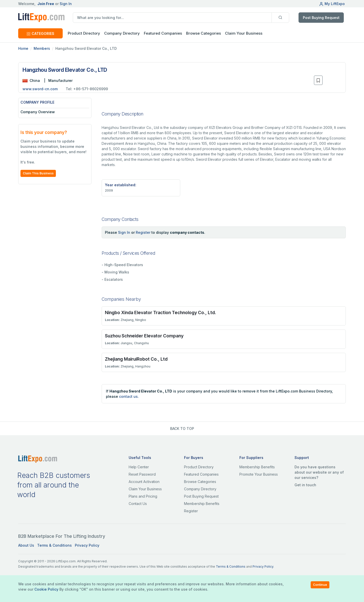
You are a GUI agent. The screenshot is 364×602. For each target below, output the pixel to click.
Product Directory (199, 467)
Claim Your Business (244, 33)
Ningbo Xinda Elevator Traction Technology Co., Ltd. (161, 312)
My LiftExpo (332, 4)
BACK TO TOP (182, 429)
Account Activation (144, 482)
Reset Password (142, 474)
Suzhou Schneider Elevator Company (144, 336)
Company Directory (122, 33)
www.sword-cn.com (40, 89)
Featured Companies (163, 33)
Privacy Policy (87, 545)
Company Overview (38, 112)
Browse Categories (203, 33)
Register (143, 232)
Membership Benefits (202, 504)
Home (23, 48)
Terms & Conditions (54, 545)
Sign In (66, 4)
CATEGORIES (40, 33)
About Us (26, 545)
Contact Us (138, 504)
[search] (172, 18)
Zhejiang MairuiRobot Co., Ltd (136, 359)
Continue (320, 585)
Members (42, 48)
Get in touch (305, 485)
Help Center (139, 467)
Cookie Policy (46, 589)
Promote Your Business (259, 474)
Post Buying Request (321, 18)
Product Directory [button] (84, 33)
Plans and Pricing (143, 496)
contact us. (129, 396)
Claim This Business (38, 173)
